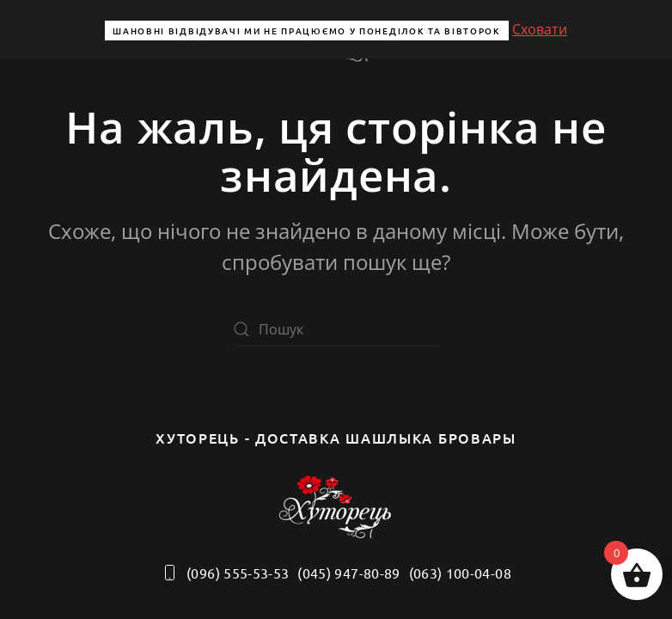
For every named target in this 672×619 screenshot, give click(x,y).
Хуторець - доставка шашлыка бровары (336, 438)
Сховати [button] (540, 29)
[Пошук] (336, 329)
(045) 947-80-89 (348, 573)
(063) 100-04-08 (460, 573)
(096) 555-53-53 (225, 573)
